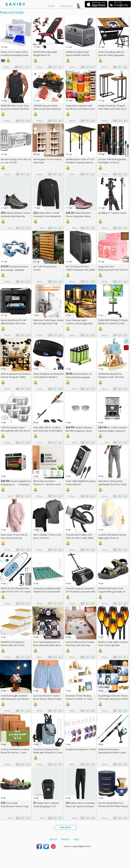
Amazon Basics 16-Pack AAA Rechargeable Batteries (79, 377)
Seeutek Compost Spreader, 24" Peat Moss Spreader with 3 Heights (80, 592)
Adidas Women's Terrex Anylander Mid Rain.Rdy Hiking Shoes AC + (16, 216)
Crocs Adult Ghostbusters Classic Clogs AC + (15, 806)
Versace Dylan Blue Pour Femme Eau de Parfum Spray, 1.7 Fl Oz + (113, 806)
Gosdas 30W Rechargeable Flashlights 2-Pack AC (112, 161)
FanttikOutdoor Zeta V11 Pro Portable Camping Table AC (80, 161)
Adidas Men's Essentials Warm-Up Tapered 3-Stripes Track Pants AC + (80, 806)
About (53, 839)
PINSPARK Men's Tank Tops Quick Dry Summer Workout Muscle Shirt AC (15, 109)
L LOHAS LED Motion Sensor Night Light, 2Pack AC (112, 536)
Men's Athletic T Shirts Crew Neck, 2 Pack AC (47, 536)
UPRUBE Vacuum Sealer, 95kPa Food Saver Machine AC (47, 109)
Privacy (65, 839)
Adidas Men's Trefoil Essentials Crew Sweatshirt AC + (47, 216)
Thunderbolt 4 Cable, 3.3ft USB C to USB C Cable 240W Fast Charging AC (79, 538)
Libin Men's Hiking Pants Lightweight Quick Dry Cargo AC (112, 484)
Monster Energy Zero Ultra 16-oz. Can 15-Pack (16, 161)
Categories (66, 6)
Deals (51, 6)
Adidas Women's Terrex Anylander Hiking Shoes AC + (79, 216)
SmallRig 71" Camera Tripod (112, 213)
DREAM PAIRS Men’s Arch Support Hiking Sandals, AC (112, 590)
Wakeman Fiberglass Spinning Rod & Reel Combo (112, 751)
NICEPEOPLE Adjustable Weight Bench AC (45, 54)
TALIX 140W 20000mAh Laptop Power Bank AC (81, 483)
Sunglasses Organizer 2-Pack (81, 749)
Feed (76, 839)
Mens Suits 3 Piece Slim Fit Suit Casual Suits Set (14, 536)
